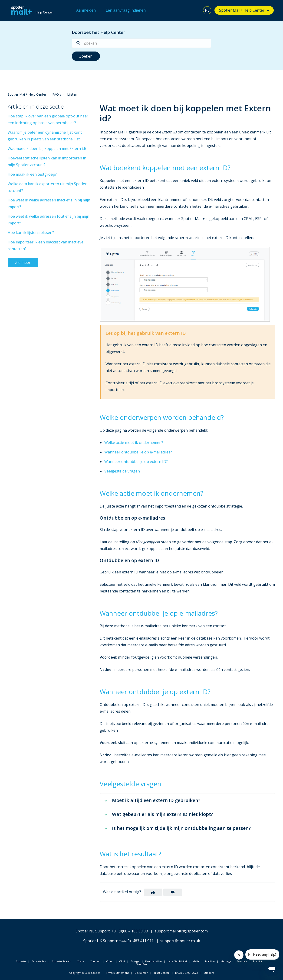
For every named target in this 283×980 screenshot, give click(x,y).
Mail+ (196, 961)
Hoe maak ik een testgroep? (32, 174)
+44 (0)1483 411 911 (136, 941)
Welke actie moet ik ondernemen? (134, 443)
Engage (135, 961)
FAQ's (57, 94)
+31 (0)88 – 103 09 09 (130, 931)
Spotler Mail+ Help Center (242, 10)
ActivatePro (39, 961)
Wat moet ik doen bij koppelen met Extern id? (47, 149)
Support (209, 973)
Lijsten (72, 94)
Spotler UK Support (100, 941)
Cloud (110, 961)
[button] (153, 892)
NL (207, 10)
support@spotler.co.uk (180, 941)
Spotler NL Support (93, 931)
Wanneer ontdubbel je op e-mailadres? (138, 452)
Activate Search (61, 961)
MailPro (210, 961)
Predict (258, 961)
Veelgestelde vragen (122, 471)
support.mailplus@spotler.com (181, 931)
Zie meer (23, 262)
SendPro (141, 964)
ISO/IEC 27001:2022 (187, 973)
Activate (21, 961)
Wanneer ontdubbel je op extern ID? (136, 462)
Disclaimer (141, 973)
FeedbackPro (153, 961)
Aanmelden (86, 10)
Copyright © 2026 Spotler (85, 973)
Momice (242, 961)
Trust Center (161, 973)
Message (226, 961)
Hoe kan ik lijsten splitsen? (31, 233)
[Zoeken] (141, 43)
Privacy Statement (117, 973)
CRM (122, 961)
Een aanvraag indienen (126, 10)
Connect (95, 961)
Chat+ (81, 961)
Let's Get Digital (177, 961)
